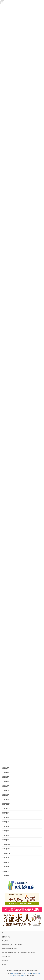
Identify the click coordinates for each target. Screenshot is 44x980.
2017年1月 (6, 840)
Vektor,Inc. (24, 975)
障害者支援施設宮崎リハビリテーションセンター (18, 953)
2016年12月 (6, 844)
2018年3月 (6, 786)
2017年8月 (6, 817)
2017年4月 (6, 835)
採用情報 (5, 961)
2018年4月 (6, 781)
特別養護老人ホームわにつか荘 (12, 945)
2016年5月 (6, 871)
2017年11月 (6, 804)
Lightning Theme (26, 973)
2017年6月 (6, 826)
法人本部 (5, 941)
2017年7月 (6, 822)
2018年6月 (6, 772)
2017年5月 (6, 831)
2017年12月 (6, 799)
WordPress (14, 973)
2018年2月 (6, 790)
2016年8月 (6, 862)
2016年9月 (6, 858)
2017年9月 (6, 813)
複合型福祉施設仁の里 (9, 949)
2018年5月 (6, 777)
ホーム (4, 933)
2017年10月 (6, 808)
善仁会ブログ (6, 937)
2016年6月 (6, 867)
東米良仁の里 (6, 957)
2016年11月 (6, 849)
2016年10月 (6, 853)
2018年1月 (6, 795)
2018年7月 (6, 768)
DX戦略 (4, 964)
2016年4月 (6, 876)
